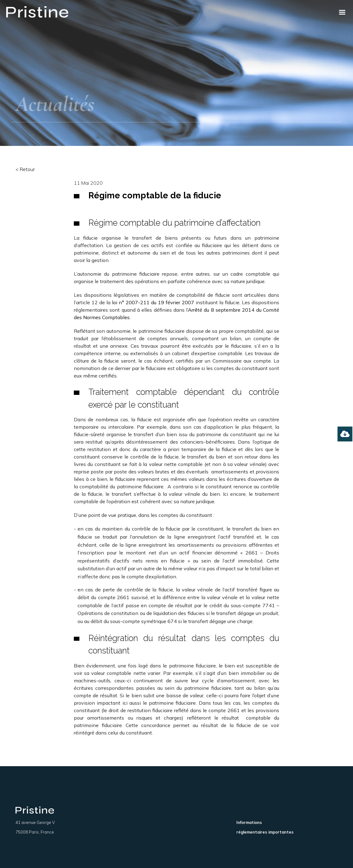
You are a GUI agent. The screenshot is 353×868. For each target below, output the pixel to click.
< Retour (25, 169)
